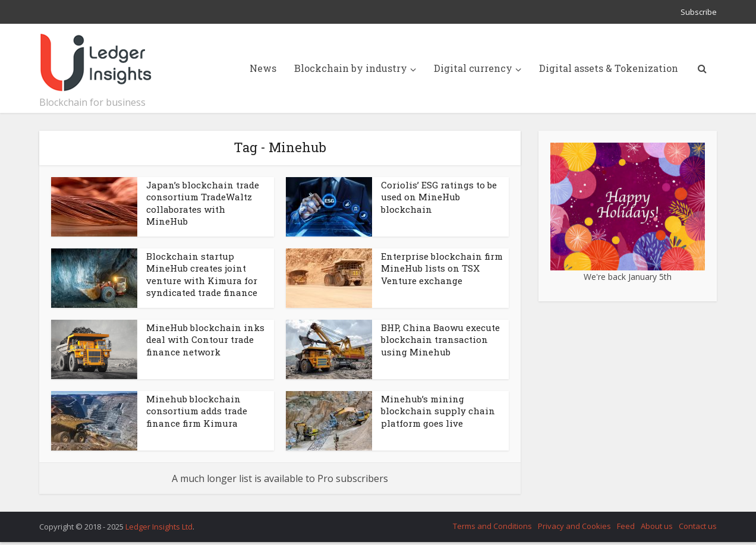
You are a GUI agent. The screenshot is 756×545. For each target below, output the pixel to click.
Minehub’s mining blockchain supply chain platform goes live (438, 411)
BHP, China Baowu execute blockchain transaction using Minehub (440, 340)
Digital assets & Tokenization (609, 68)
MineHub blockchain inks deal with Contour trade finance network (205, 340)
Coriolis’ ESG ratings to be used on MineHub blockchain (439, 197)
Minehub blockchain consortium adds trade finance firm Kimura (197, 411)
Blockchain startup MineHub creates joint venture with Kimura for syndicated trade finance (202, 274)
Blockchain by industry (351, 68)
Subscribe (699, 12)
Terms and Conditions (492, 526)
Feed (626, 526)
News (263, 68)
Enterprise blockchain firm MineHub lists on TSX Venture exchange (442, 268)
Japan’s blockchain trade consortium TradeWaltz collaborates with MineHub (203, 203)
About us (657, 526)
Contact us (698, 526)
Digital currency (473, 68)
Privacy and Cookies (574, 526)
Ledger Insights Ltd (159, 527)
